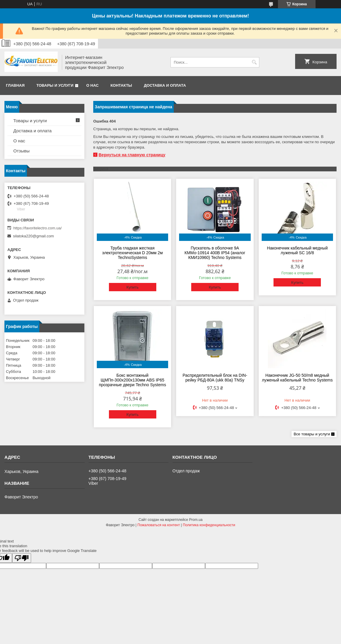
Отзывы (21, 151)
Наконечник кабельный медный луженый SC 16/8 (297, 250)
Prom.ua (196, 520)
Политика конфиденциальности (209, 525)
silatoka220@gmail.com (33, 236)
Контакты (121, 85)
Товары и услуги (55, 85)
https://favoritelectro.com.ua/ (37, 228)
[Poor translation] (22, 558)
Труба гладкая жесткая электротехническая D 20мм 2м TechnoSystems (132, 253)
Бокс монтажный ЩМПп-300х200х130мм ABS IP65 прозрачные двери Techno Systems (132, 380)
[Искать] (254, 62)
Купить (132, 287)
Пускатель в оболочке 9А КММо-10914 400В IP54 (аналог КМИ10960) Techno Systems (215, 253)
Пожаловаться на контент (159, 525)
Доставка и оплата (165, 85)
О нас (93, 85)
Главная (15, 85)
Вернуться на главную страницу (132, 155)
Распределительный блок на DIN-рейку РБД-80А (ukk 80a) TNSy (215, 378)
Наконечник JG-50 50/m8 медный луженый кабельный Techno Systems (297, 378)
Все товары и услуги (312, 434)
